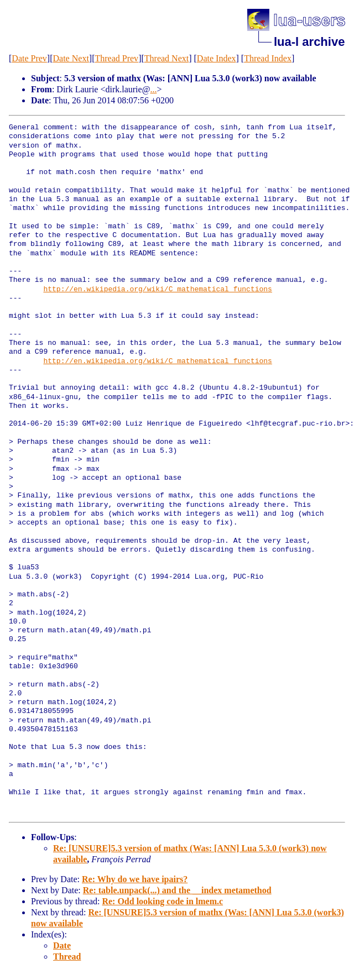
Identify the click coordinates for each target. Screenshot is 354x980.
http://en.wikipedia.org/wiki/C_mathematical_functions (157, 290)
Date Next (71, 58)
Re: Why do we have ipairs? (135, 879)
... (153, 89)
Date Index (217, 58)
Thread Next (166, 58)
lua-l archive (309, 42)
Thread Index (268, 58)
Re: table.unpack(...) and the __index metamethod (177, 890)
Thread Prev (116, 58)
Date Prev (29, 58)
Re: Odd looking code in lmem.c (162, 901)
